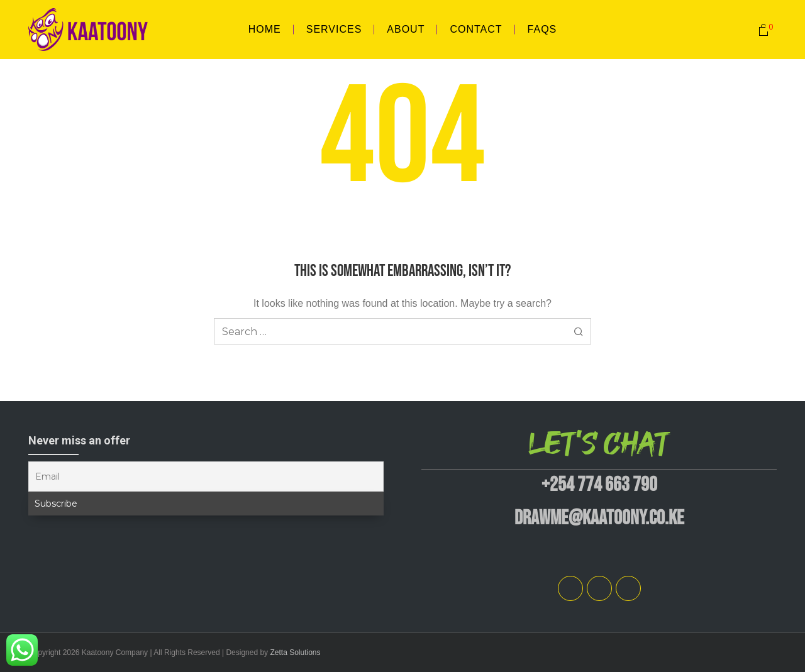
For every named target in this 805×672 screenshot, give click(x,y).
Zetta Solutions (295, 653)
